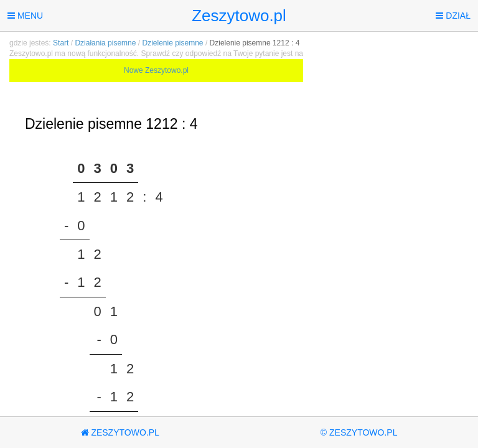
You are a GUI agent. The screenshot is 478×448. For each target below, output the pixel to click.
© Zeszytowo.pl (359, 432)
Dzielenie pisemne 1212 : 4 (255, 43)
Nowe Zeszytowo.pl (156, 70)
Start (61, 43)
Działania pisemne (105, 43)
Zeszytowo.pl (239, 16)
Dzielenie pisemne (172, 43)
